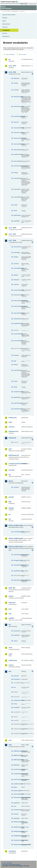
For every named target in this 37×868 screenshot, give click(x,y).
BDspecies (17, 78)
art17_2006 (12, 228)
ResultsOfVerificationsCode (17, 565)
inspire (11, 596)
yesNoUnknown (17, 409)
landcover (12, 603)
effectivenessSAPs (17, 106)
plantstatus (17, 635)
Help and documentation (9, 15)
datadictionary (14, 431)
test (10, 671)
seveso (11, 665)
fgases (11, 481)
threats (16, 205)
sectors (16, 641)
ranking (16, 173)
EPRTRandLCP (14, 455)
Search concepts (23, 54)
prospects (16, 355)
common (12, 427)
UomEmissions (17, 810)
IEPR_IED (12, 588)
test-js (15, 704)
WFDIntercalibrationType (17, 822)
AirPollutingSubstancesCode (17, 555)
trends (15, 211)
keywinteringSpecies (17, 116)
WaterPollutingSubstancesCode (17, 580)
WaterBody (17, 818)
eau (15, 687)
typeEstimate (17, 215)
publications (13, 660)
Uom (15, 806)
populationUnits (17, 154)
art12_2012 (12, 66)
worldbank (12, 851)
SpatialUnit (17, 803)
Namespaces (6, 36)
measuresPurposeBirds (17, 138)
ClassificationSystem (17, 769)
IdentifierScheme (17, 784)
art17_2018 (12, 240)
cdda (10, 422)
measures (16, 122)
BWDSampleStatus (17, 760)
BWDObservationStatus (17, 751)
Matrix (15, 787)
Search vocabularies (10, 54)
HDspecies (17, 280)
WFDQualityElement (17, 831)
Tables (4, 21)
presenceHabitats (17, 334)
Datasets (5, 18)
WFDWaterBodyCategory (17, 836)
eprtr (10, 449)
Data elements (6, 24)
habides (11, 508)
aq (9, 59)
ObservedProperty (17, 794)
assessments (17, 247)
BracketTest (17, 679)
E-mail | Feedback (7, 863)
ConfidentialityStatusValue (17, 774)
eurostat (11, 470)
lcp (10, 625)
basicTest (16, 676)
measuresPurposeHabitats (17, 301)
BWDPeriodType (17, 755)
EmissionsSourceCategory (17, 779)
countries (16, 90)
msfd (10, 648)
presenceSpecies (17, 341)
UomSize (16, 814)
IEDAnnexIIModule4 (15, 547)
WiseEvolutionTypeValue (17, 840)
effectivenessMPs (17, 97)
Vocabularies (6, 30)
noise (10, 654)
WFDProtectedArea (17, 827)
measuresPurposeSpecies (17, 306)
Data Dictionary (15, 12)
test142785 (17, 707)
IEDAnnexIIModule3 (15, 538)
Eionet (9, 12)
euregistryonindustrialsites (15, 464)
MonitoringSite (17, 791)
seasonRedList (17, 197)
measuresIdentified (17, 128)
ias (10, 514)
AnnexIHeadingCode (17, 532)
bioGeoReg (17, 253)
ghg (10, 502)
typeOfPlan (17, 221)
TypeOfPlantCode (17, 571)
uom (10, 740)
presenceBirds (17, 161)
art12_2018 (12, 72)
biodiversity (13, 418)
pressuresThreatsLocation (17, 166)
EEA (10, 2)
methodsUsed (17, 150)
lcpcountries (17, 631)
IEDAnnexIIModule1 (15, 525)
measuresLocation (17, 133)
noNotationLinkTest (17, 700)
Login (24, 4)
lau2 (10, 614)
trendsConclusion (17, 392)
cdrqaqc (16, 83)
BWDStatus (17, 765)
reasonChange (17, 178)
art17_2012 (12, 234)
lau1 (10, 609)
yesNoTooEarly (17, 403)
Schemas (5, 27)
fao (10, 475)
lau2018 (11, 618)
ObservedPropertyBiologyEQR (17, 797)
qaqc (15, 361)
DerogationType (17, 560)
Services (5, 33)
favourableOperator (17, 268)
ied (10, 519)
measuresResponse (17, 144)
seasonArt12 (17, 189)
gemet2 (11, 497)
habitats (16, 275)
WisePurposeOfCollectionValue (17, 845)
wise (10, 745)
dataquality (12, 438)
